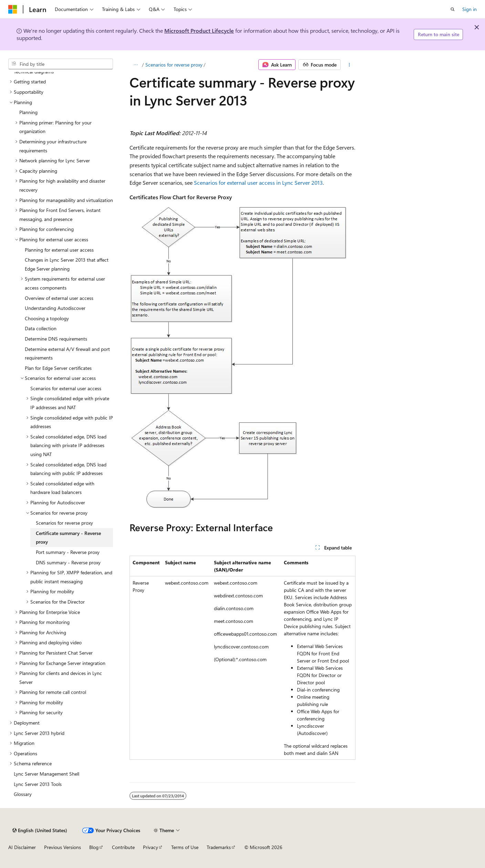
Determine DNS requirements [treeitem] (56, 339)
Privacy (151, 847)
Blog (94, 847)
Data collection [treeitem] (41, 328)
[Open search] (453, 9)
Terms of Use (185, 847)
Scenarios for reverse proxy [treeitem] (64, 523)
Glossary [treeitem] (23, 794)
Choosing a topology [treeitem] (47, 318)
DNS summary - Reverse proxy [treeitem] (68, 562)
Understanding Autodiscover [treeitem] (55, 308)
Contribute (123, 847)
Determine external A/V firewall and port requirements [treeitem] (67, 354)
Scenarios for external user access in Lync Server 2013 (258, 183)
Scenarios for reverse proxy (174, 65)
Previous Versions (63, 847)
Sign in (469, 9)
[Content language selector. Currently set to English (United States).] (40, 830)
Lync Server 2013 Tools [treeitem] (38, 784)
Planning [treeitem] (28, 112)
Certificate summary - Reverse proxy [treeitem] (68, 538)
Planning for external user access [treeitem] (59, 250)
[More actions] (349, 65)
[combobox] (61, 64)
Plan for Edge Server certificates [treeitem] (58, 368)
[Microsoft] (13, 9)
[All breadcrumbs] (136, 65)
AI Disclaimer (22, 847)
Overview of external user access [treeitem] (59, 298)
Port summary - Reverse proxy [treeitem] (68, 552)
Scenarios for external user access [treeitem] (66, 388)
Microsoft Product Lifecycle (199, 31)
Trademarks (219, 847)
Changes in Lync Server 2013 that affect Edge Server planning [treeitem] (67, 264)
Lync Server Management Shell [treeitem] (47, 774)
